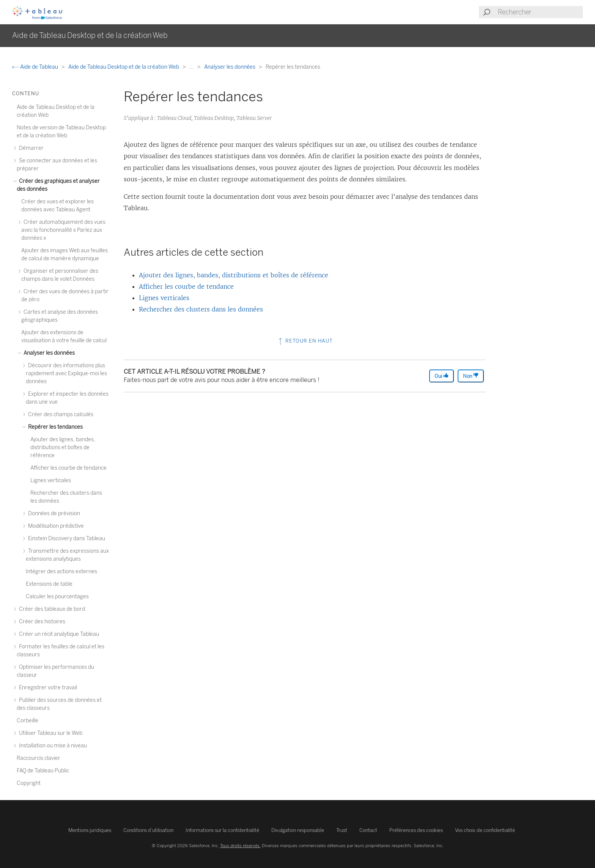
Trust (342, 830)
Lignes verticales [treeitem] (51, 480)
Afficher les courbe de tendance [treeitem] (68, 468)
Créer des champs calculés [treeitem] (60, 414)
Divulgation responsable (298, 830)
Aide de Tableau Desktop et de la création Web (124, 67)
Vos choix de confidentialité (485, 830)
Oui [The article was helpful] (442, 376)
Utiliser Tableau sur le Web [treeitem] (50, 733)
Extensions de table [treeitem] (49, 584)
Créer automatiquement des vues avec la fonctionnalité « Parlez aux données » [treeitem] (63, 230)
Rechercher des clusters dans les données (201, 309)
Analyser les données (230, 67)
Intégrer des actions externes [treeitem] (61, 572)
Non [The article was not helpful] (471, 376)
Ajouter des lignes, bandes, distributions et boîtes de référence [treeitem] (63, 447)
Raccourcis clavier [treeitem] (39, 758)
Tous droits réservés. (240, 846)
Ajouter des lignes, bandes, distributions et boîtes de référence (234, 275)
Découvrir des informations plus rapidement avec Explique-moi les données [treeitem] (66, 373)
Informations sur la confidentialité (222, 830)
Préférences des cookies (416, 830)
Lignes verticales (164, 298)
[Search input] (540, 12)
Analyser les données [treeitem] (48, 353)
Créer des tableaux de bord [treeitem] (51, 609)
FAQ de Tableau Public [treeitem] (43, 771)
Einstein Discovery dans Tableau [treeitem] (65, 539)
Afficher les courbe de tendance (186, 286)
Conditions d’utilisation (148, 830)
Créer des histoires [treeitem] (41, 622)
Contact (368, 830)
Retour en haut (305, 341)
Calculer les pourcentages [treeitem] (57, 597)
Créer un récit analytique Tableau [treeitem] (58, 634)
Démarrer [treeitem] (30, 148)
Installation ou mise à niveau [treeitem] (52, 746)
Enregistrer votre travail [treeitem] (47, 688)
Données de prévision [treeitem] (53, 513)
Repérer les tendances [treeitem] (54, 427)
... (192, 67)
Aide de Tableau (36, 67)
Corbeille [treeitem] (28, 721)
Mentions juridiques (90, 830)
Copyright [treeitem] (29, 783)
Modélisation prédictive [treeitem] (55, 526)
